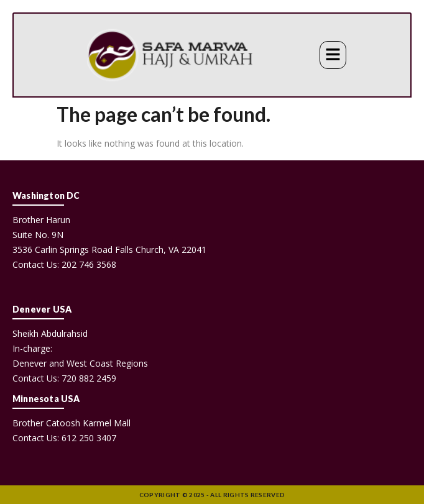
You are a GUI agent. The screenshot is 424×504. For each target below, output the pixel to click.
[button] (333, 55)
